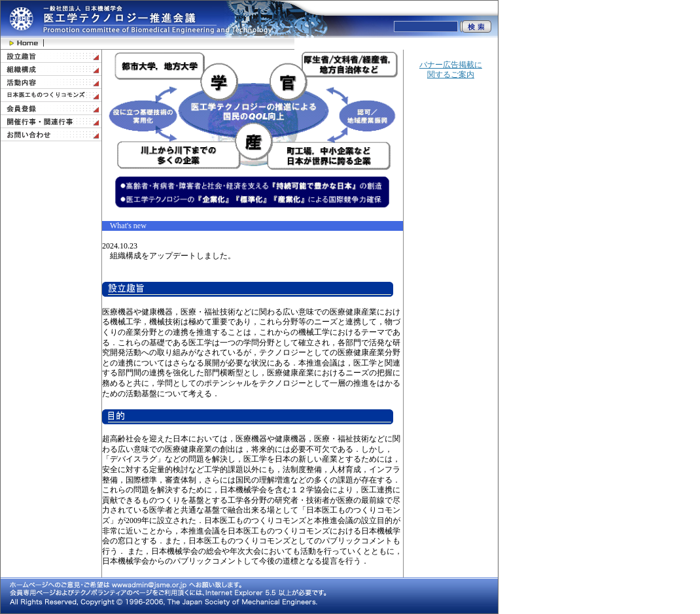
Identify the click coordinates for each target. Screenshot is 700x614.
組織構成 (51, 69)
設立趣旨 (51, 56)
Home (22, 43)
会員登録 (51, 109)
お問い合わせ (51, 135)
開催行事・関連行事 (51, 122)
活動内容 (51, 82)
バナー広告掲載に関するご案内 (451, 70)
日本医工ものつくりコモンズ (51, 95)
